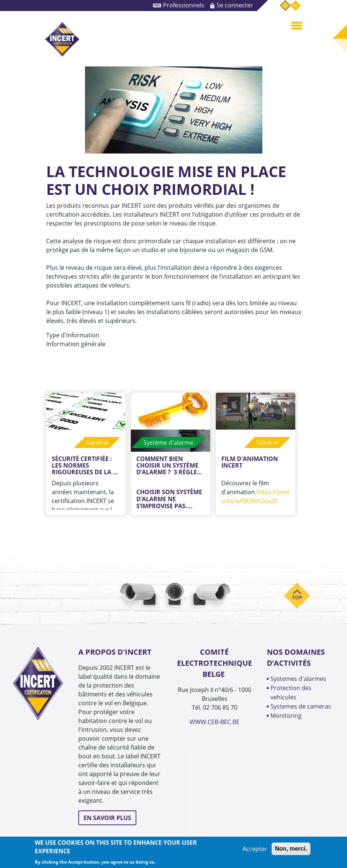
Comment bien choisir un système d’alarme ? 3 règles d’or (169, 465)
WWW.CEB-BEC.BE (215, 722)
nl (296, 5)
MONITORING (287, 716)
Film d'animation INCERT (250, 462)
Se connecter (235, 5)
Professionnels (184, 5)
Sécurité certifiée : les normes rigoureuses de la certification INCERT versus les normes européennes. (86, 465)
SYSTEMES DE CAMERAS (301, 706)
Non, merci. (291, 849)
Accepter (255, 849)
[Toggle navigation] (297, 25)
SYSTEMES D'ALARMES (298, 679)
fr (285, 5)
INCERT (62, 39)
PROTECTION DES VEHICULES (291, 693)
